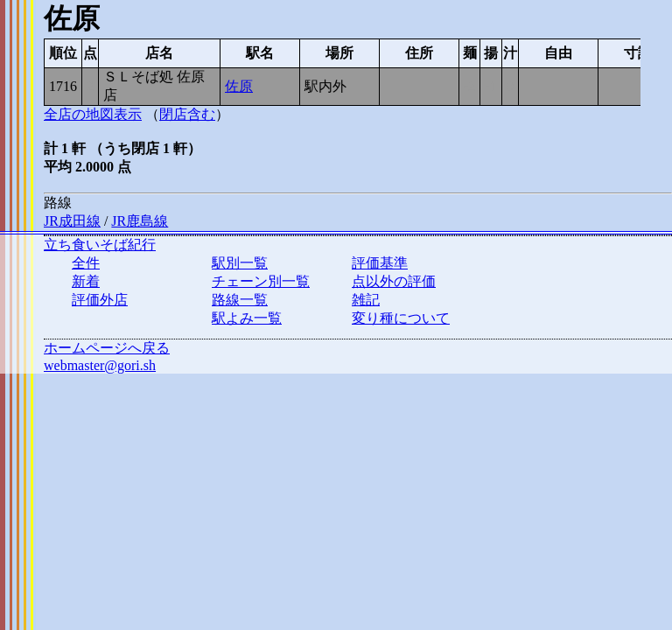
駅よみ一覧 (247, 318)
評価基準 (380, 263)
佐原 (239, 86)
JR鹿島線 (140, 221)
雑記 (366, 300)
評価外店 (100, 300)
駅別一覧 (240, 263)
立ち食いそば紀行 (100, 245)
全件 (86, 263)
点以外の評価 (394, 281)
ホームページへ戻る (107, 348)
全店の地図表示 (93, 114)
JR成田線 (72, 221)
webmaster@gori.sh (100, 365)
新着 (86, 281)
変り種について (401, 318)
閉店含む (187, 114)
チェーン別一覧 (261, 281)
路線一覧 (240, 300)
